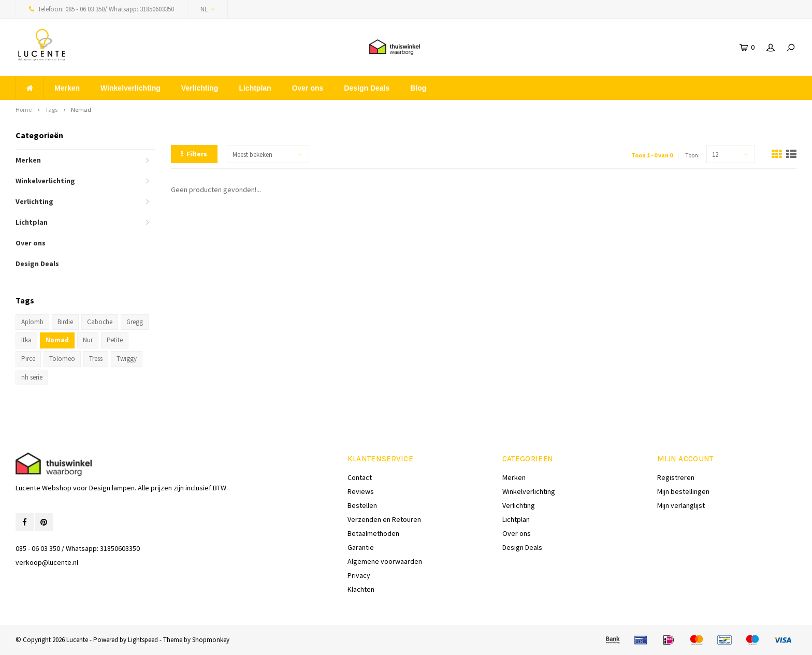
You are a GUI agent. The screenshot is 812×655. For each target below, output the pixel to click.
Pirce (28, 359)
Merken (67, 88)
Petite (115, 340)
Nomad (81, 110)
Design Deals (367, 88)
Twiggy (127, 359)
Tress (96, 359)
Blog (418, 88)
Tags (51, 110)
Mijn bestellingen (683, 491)
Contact (360, 477)
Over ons (308, 88)
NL (207, 9)
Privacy (359, 575)
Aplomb (32, 322)
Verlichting (200, 88)
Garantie (361, 547)
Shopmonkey (211, 640)
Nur (88, 340)
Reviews (361, 491)
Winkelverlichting (130, 88)
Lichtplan (255, 88)
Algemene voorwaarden (385, 561)
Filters (194, 154)
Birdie (65, 322)
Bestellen (362, 505)
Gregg (135, 322)
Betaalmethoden (373, 533)
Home (24, 110)
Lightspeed (143, 640)
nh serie (32, 377)
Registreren (676, 477)
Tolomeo (62, 359)
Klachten (361, 589)
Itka (26, 340)
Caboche (100, 322)
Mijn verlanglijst (681, 505)
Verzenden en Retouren (384, 519)
